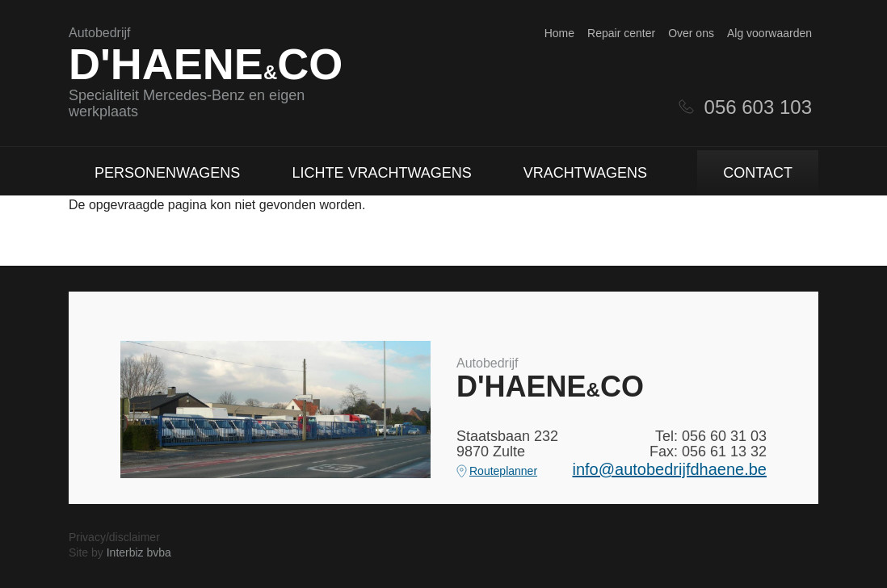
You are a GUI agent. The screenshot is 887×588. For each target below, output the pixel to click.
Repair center (621, 33)
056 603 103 (758, 107)
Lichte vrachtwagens (381, 173)
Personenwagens (167, 173)
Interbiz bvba (139, 552)
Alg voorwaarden (769, 33)
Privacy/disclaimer (114, 537)
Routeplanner (503, 471)
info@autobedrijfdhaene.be (670, 469)
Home (559, 33)
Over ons (691, 33)
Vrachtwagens (585, 173)
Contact (758, 173)
